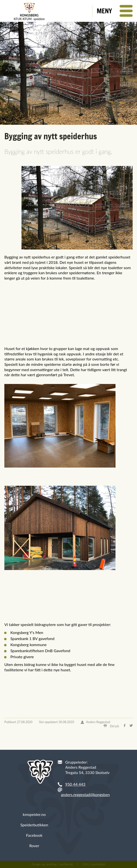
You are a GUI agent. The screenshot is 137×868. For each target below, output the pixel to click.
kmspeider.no (34, 814)
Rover (34, 846)
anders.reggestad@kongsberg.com (90, 794)
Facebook (34, 835)
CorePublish (98, 864)
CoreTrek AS (65, 864)
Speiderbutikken (34, 825)
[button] (115, 11)
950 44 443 (75, 784)
